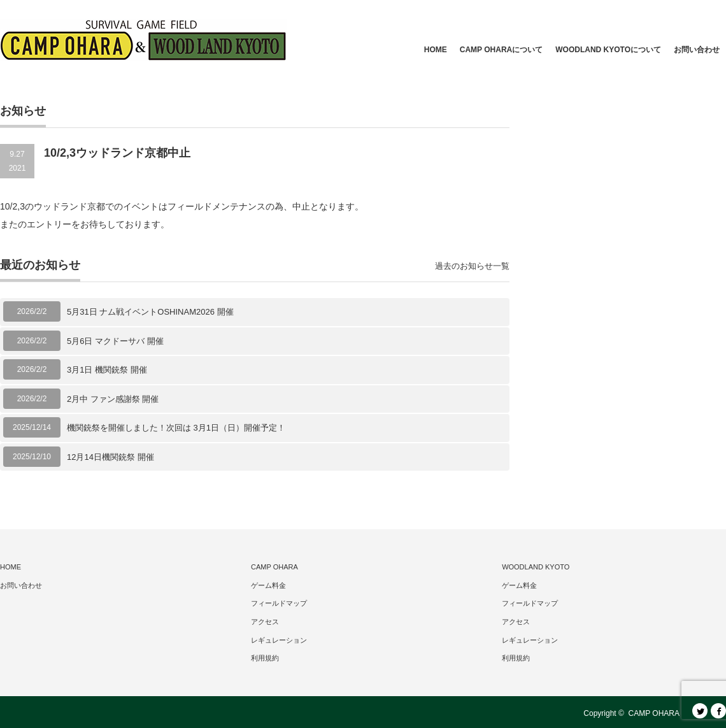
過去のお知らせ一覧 (472, 266)
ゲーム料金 (268, 585)
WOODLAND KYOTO (536, 567)
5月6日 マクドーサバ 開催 (115, 341)
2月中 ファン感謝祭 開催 (113, 399)
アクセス (265, 622)
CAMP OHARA (274, 567)
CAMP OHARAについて (501, 50)
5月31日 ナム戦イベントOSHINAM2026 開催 (150, 312)
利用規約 (265, 658)
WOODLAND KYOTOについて (608, 50)
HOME (436, 50)
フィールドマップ (279, 603)
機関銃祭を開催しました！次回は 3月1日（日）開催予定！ (176, 428)
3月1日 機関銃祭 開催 (107, 370)
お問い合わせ (697, 50)
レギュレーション (279, 640)
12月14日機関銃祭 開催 (110, 457)
